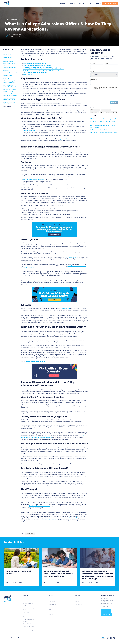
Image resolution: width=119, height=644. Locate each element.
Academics (6, 70)
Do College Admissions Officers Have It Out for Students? (9, 99)
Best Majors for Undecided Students (100, 130)
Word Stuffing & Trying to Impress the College (9, 90)
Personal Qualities (7, 76)
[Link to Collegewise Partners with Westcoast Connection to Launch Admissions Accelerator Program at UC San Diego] (98, 567)
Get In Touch (107, 614)
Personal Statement (71, 257)
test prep (63, 518)
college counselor (63, 139)
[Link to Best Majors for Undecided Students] (21, 567)
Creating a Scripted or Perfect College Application (10, 95)
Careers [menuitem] (51, 615)
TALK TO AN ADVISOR (110, 3)
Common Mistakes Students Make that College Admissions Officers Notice (10, 86)
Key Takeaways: (7, 55)
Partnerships (114, 112)
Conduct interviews (29, 130)
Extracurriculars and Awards (10, 73)
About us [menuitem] (73, 3)
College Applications (13, 19)
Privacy (30, 637)
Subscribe (106, 611)
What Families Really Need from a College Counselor (104, 119)
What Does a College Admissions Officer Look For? (9, 67)
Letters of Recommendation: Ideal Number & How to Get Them (104, 133)
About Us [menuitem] (51, 599)
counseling (57, 518)
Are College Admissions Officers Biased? (9, 103)
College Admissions (95, 110)
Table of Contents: (8, 52)
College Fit (6, 78)
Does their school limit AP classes (34, 179)
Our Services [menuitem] (62, 3)
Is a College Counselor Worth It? (36, 361)
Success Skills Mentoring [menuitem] (29, 624)
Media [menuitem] (51, 609)
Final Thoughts (7, 107)
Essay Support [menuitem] (27, 612)
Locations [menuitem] (51, 607)
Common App (66, 308)
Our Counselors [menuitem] (53, 604)
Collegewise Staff (16, 35)
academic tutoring (73, 518)
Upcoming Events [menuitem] (79, 604)
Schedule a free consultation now (39, 506)
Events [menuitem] (99, 3)
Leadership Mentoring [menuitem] (28, 626)
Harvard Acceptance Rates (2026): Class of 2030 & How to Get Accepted (103, 122)
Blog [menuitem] (91, 3)
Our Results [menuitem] (52, 602)
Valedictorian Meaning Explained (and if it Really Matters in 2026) (102, 126)
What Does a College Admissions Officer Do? (9, 62)
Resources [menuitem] (83, 3)
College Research (95, 112)
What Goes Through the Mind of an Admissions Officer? (9, 82)
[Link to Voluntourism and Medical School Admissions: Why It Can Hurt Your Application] (60, 567)
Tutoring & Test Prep (105, 112)
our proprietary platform (50, 520)
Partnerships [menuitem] (52, 612)
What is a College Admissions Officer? (8, 58)
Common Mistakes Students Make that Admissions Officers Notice (44, 69)
